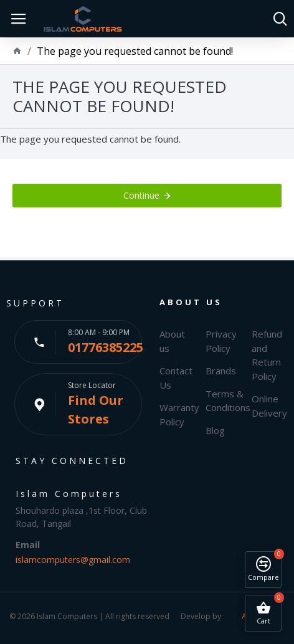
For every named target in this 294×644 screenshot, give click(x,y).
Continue (141, 195)
